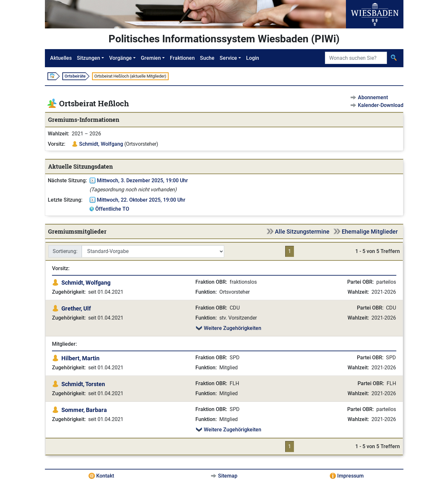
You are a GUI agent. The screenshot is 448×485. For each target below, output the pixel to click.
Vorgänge (120, 58)
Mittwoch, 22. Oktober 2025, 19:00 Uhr (141, 200)
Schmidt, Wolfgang (101, 144)
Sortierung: (65, 251)
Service (228, 58)
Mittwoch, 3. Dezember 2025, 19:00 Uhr (142, 180)
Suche (207, 58)
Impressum (350, 476)
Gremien (151, 58)
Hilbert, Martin (80, 358)
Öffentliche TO (112, 209)
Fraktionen (182, 58)
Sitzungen (89, 58)
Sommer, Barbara (84, 410)
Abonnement (373, 97)
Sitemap (228, 476)
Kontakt (105, 476)
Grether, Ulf (76, 308)
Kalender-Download (381, 105)
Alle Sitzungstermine (302, 232)
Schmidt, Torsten (83, 384)
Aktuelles (61, 58)
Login (253, 58)
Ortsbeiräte (75, 76)
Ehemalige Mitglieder (370, 232)
